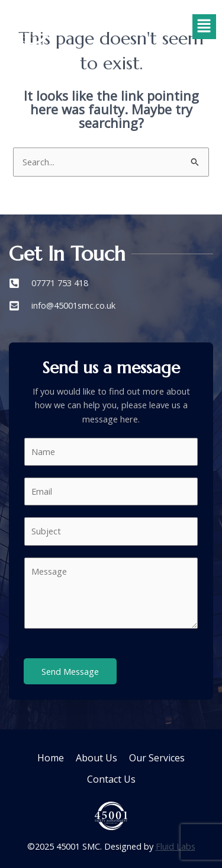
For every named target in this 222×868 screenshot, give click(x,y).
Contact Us (111, 779)
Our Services (157, 758)
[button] (204, 27)
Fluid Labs (176, 846)
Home (51, 758)
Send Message (70, 671)
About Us (96, 758)
